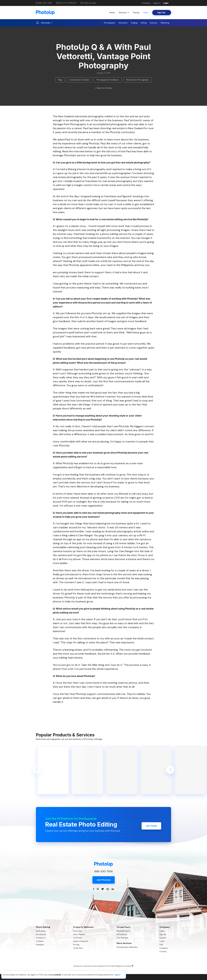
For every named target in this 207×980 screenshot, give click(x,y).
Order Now (78, 948)
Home (112, 12)
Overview (78, 931)
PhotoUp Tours (123, 931)
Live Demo (78, 938)
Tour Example (122, 938)
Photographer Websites (127, 947)
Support (157, 3)
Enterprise (40, 938)
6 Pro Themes (79, 934)
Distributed (41, 934)
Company (146, 3)
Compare (40, 941)
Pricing (136, 12)
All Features (122, 934)
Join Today (151, 824)
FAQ (161, 945)
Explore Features (81, 941)
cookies (57, 975)
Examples (40, 945)
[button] (37, 770)
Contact (163, 952)
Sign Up (163, 934)
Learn (146, 12)
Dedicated (41, 931)
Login (166, 3)
